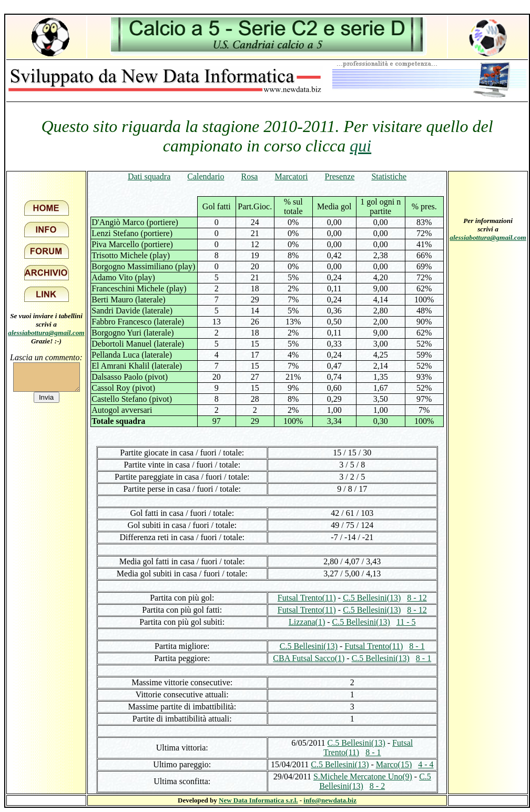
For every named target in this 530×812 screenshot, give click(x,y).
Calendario (206, 176)
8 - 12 (417, 598)
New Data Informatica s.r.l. (258, 800)
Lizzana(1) (307, 622)
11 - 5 (406, 622)
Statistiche (389, 176)
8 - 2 (377, 786)
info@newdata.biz (330, 800)
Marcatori (291, 176)
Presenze (340, 176)
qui (360, 146)
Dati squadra (149, 176)
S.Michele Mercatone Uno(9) (363, 777)
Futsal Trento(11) (307, 598)
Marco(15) (394, 764)
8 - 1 (417, 646)
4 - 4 (426, 764)
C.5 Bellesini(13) (372, 598)
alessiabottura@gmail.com (46, 333)
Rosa (249, 176)
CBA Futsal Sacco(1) (309, 658)
